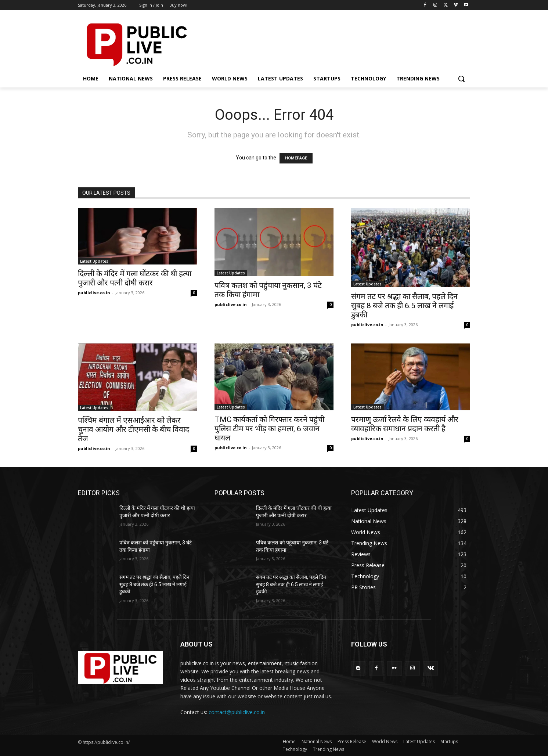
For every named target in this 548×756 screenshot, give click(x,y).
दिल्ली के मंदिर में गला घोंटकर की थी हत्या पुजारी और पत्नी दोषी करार (135, 278)
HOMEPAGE (296, 158)
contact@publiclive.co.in (237, 712)
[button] (461, 79)
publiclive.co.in (94, 293)
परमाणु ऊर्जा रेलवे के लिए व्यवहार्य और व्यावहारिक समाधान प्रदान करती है (405, 424)
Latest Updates (94, 261)
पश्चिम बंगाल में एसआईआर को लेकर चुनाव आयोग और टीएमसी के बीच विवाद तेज (134, 429)
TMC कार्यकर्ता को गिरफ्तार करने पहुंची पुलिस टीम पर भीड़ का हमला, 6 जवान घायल (269, 429)
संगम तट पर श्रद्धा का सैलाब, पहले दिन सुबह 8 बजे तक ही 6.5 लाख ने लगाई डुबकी (404, 306)
